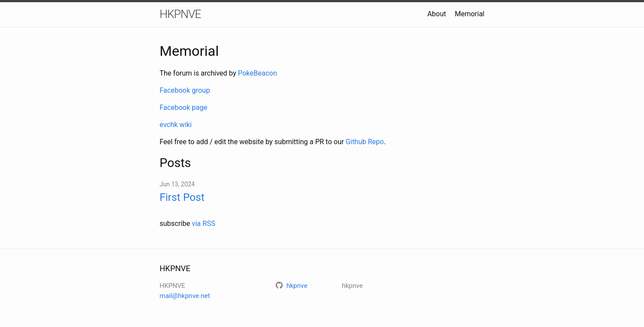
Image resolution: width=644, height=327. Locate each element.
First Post (182, 197)
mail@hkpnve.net (185, 296)
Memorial (470, 14)
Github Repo (365, 142)
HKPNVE (180, 14)
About (437, 14)
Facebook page (184, 107)
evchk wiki (176, 125)
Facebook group (185, 90)
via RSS (203, 223)
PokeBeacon (257, 73)
